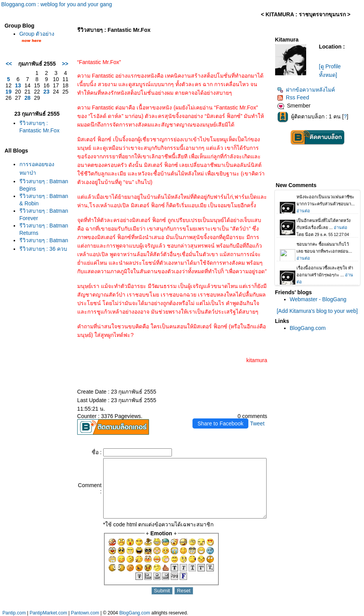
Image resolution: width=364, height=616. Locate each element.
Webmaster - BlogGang (321, 299)
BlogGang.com (310, 328)
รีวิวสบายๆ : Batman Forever (32, 242)
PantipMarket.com (48, 613)
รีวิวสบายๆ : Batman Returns (32, 263)
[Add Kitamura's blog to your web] (319, 311)
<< (7, 67)
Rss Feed (296, 97)
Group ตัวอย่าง (35, 34)
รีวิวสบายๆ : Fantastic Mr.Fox (32, 136)
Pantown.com (85, 613)
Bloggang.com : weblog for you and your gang (57, 4)
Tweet (259, 415)
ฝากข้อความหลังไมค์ (308, 90)
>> (48, 67)
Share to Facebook (223, 415)
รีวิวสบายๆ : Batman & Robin (32, 221)
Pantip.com (14, 613)
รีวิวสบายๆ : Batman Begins (32, 200)
